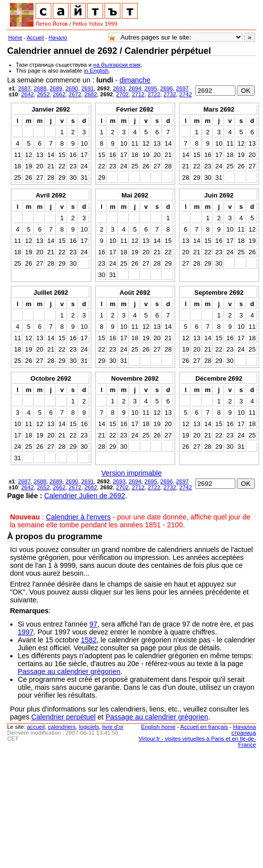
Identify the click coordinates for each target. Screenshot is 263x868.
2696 (167, 88)
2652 (43, 94)
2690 (72, 88)
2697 (183, 88)
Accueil (35, 38)
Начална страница (244, 730)
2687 (25, 88)
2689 (56, 88)
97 (93, 624)
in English (96, 71)
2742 (186, 94)
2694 (135, 88)
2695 (151, 88)
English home (158, 727)
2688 (40, 88)
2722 (154, 94)
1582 (89, 640)
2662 (59, 94)
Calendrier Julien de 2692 (85, 496)
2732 (170, 94)
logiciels (89, 727)
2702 (122, 94)
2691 (88, 88)
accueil (36, 727)
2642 (28, 94)
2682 (91, 94)
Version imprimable (131, 473)
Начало (58, 38)
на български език (117, 65)
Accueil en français (204, 727)
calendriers (62, 727)
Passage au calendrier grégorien (69, 671)
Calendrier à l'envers (78, 517)
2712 (138, 94)
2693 (119, 88)
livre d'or (113, 727)
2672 (75, 94)
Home (15, 38)
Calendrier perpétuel (63, 717)
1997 (26, 632)
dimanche (135, 80)
